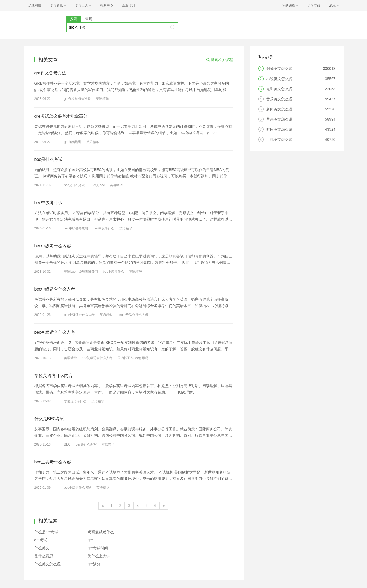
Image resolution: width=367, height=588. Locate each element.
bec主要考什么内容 (53, 462)
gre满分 (94, 564)
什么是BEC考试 (49, 419)
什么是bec (97, 185)
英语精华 (102, 99)
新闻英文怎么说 (279, 109)
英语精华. (98, 401)
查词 (89, 19)
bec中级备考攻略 (76, 228)
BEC (67, 444)
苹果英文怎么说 (279, 119)
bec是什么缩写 (86, 444)
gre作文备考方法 (50, 73)
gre (90, 540)
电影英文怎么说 (279, 89)
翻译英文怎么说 (279, 69)
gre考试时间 (98, 548)
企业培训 (128, 5)
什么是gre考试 (46, 532)
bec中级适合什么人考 (55, 289)
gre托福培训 (73, 142)
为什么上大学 (99, 556)
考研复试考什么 (101, 532)
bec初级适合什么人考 (55, 332)
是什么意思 (44, 556)
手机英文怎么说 (279, 140)
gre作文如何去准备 (77, 99)
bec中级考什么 (49, 203)
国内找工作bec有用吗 (133, 358)
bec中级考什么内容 (53, 246)
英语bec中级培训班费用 (81, 272)
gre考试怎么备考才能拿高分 (61, 116)
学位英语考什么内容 (54, 376)
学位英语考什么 (75, 401)
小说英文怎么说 (279, 79)
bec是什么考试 (49, 159)
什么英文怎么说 (47, 564)
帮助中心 (107, 5)
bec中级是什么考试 (78, 488)
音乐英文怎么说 (279, 99)
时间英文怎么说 (279, 129)
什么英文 (42, 548)
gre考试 (41, 540)
